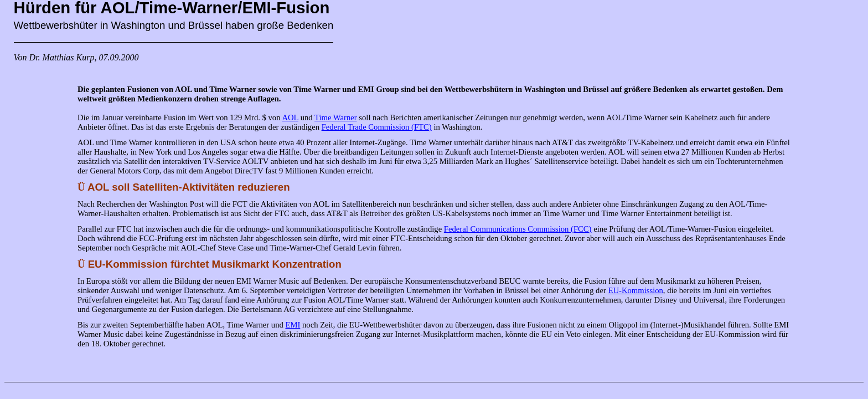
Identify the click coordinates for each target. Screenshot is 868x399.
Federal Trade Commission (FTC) (377, 127)
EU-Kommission (636, 290)
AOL (290, 117)
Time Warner (336, 117)
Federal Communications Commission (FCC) (518, 229)
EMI (293, 325)
